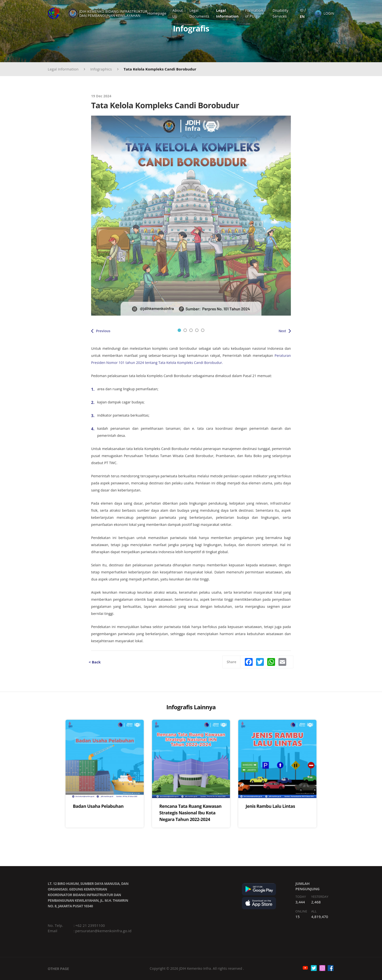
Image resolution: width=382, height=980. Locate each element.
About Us (178, 13)
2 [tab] (185, 330)
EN (302, 16)
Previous (103, 331)
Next (282, 331)
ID (302, 10)
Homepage (157, 13)
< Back (95, 662)
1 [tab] (179, 330)
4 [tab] (197, 330)
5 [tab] (203, 330)
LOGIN (329, 13)
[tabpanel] (191, 216)
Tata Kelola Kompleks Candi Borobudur (160, 69)
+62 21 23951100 (90, 925)
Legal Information (227, 13)
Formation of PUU (254, 13)
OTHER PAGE (58, 969)
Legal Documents (199, 13)
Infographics (101, 69)
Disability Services (281, 13)
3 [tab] (191, 330)
